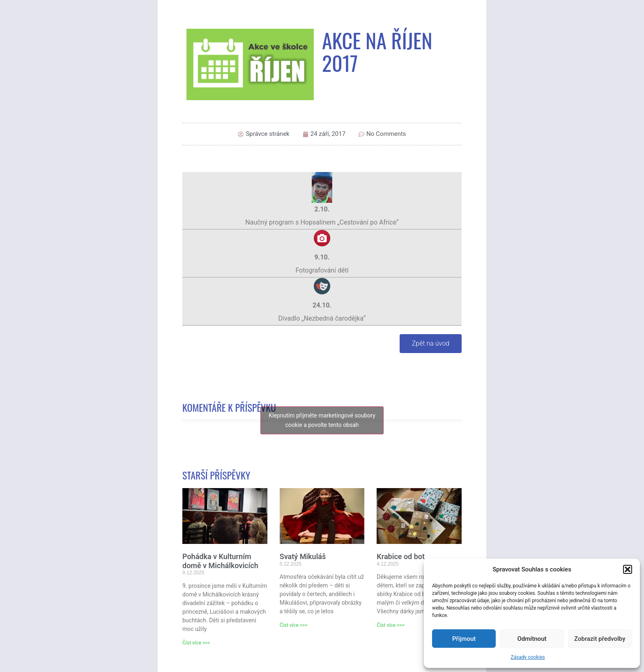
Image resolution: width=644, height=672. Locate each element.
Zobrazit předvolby (600, 639)
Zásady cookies (528, 657)
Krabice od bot (401, 556)
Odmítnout (532, 639)
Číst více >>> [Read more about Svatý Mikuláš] (294, 625)
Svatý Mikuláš (303, 556)
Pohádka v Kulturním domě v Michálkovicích (220, 561)
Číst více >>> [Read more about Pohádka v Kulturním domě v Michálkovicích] (196, 643)
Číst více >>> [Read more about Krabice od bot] (391, 625)
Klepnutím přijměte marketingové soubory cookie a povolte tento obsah (322, 420)
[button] (628, 569)
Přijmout (464, 639)
